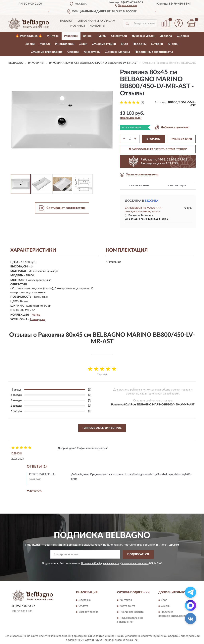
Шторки (157, 44)
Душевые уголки (144, 36)
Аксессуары (92, 52)
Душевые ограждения (47, 52)
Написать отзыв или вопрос (102, 428)
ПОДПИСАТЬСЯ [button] (138, 554)
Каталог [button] (67, 21)
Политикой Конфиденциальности (100, 563)
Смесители (119, 36)
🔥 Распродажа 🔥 (29, 36)
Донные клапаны (118, 52)
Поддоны (140, 44)
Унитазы (53, 36)
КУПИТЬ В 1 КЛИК (181, 139)
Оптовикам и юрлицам (96, 21)
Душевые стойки (104, 44)
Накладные (37, 319)
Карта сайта (127, 606)
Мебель (45, 44)
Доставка (85, 600)
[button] (126, 5)
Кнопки (173, 44)
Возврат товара (88, 612)
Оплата (83, 606)
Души (83, 44)
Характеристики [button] (139, 186)
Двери (30, 44)
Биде (124, 44)
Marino (36, 315)
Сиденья (183, 36)
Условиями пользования (135, 563)
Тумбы (102, 36)
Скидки (166, 606)
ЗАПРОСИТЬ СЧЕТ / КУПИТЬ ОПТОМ (158, 149)
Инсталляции (65, 44)
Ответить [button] (34, 491)
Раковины (71, 36)
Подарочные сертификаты (154, 52)
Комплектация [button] (177, 186)
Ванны (88, 36)
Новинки (78, 26)
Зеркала (166, 36)
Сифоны (73, 52)
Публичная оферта (132, 612)
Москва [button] (152, 201)
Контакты (97, 26)
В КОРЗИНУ (153, 139)
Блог (164, 600)
